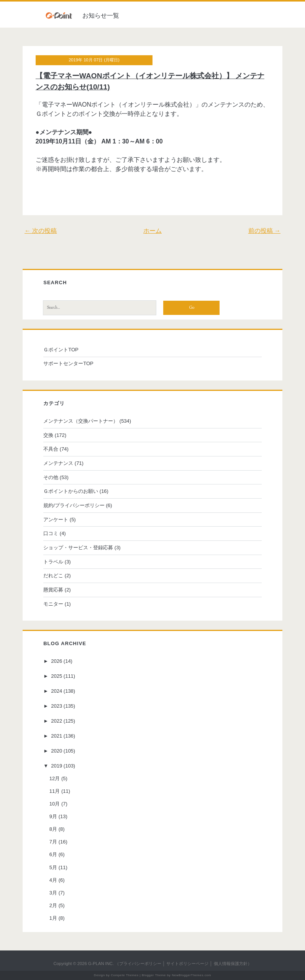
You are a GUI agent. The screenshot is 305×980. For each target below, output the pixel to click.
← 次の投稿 (41, 231)
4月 (53, 880)
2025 (57, 676)
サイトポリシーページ (187, 964)
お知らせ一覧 (101, 16)
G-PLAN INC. (101, 964)
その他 (51, 477)
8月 (53, 829)
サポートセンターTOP (68, 363)
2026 (57, 661)
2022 (57, 721)
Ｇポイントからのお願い (71, 491)
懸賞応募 (53, 590)
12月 (55, 778)
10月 (55, 804)
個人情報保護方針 (231, 964)
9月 (53, 816)
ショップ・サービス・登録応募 (78, 548)
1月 (53, 918)
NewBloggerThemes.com (191, 975)
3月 (53, 893)
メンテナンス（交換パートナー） (81, 421)
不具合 (51, 449)
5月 (53, 867)
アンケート (56, 520)
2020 (57, 751)
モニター (53, 604)
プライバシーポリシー (140, 964)
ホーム (152, 231)
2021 (57, 736)
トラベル (53, 562)
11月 (55, 791)
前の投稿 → (264, 231)
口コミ (51, 533)
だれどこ (53, 576)
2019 (57, 766)
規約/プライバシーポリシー (74, 505)
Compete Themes (125, 975)
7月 (53, 842)
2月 (53, 905)
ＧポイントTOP (61, 350)
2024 (57, 691)
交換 (48, 435)
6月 (53, 854)
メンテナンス (58, 463)
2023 (57, 706)
